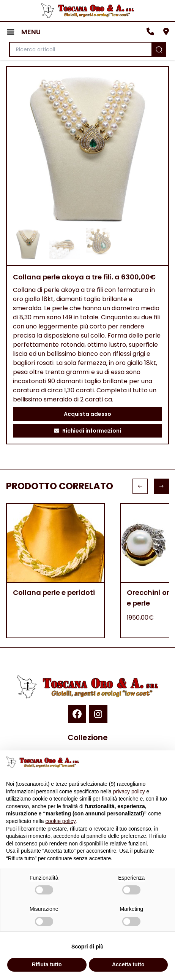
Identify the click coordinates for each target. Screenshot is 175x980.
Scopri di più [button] (87, 947)
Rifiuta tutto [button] (47, 964)
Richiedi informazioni (87, 431)
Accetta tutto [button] (128, 964)
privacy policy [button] (129, 791)
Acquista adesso (87, 414)
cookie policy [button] (61, 821)
